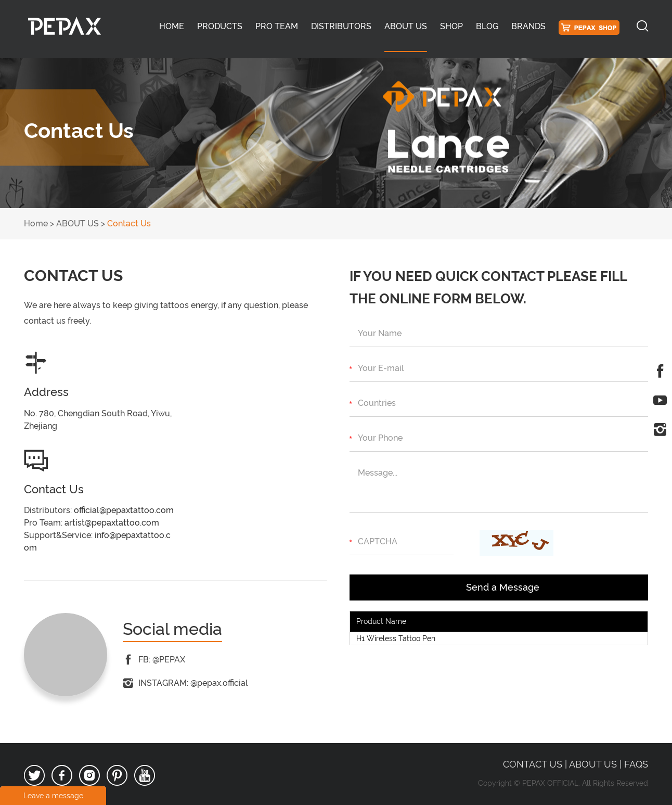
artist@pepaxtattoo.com (112, 523)
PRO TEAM (277, 26)
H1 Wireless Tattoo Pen (396, 638)
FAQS (636, 764)
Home (172, 26)
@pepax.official (219, 683)
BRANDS (528, 26)
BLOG (487, 26)
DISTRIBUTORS (341, 26)
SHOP (451, 26)
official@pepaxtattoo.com (124, 510)
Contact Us (129, 223)
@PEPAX (169, 660)
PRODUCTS (220, 26)
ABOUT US (406, 26)
